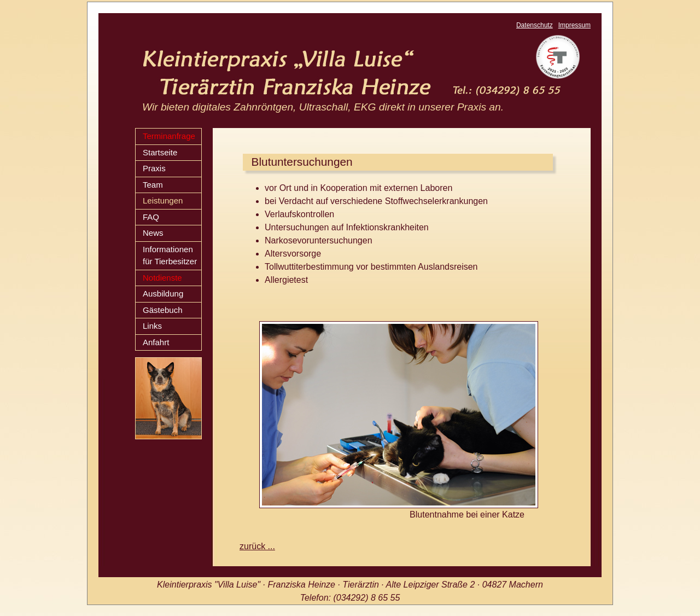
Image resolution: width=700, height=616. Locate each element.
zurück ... (257, 546)
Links (152, 326)
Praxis (154, 168)
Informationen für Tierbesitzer (170, 255)
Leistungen (163, 201)
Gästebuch (163, 310)
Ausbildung (163, 294)
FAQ (151, 217)
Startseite (160, 152)
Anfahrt (156, 342)
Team (153, 185)
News (153, 233)
